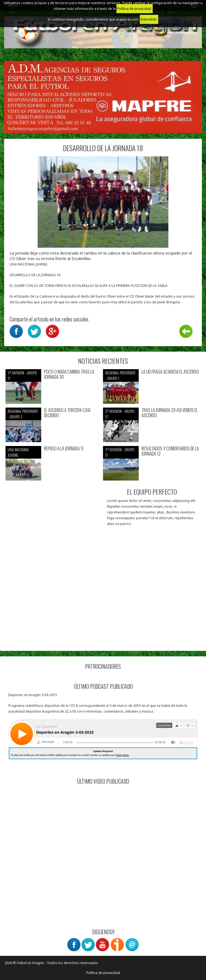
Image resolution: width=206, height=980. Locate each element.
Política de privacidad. (135, 9)
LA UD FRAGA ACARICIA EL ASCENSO (170, 372)
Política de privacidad (103, 973)
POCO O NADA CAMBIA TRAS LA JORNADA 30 (69, 374)
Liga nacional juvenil (18, 452)
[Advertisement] (103, 607)
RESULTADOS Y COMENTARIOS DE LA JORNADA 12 (170, 451)
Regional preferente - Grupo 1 (120, 375)
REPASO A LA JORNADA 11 (64, 449)
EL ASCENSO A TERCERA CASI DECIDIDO (67, 413)
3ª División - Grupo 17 (22, 375)
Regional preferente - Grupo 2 (23, 414)
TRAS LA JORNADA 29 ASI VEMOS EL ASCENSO (170, 413)
